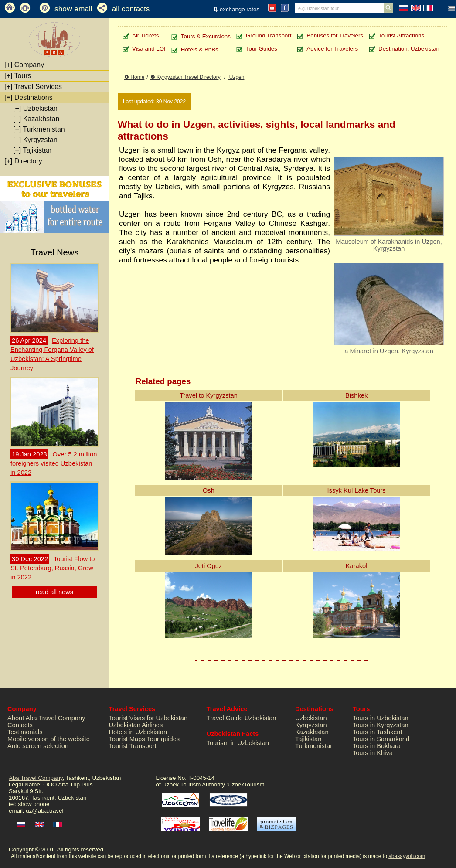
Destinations (29, 97)
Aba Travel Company (36, 778)
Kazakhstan (36, 119)
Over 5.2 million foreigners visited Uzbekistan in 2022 (54, 463)
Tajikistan (32, 150)
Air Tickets (145, 36)
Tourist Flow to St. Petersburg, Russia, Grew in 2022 (53, 568)
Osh (209, 490)
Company (24, 65)
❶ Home (134, 77)
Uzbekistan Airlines (136, 725)
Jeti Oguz (208, 566)
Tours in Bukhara (377, 746)
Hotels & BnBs (200, 49)
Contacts (20, 725)
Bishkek (356, 395)
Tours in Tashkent (378, 732)
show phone (34, 804)
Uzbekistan (35, 108)
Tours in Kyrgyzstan (381, 725)
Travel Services (33, 87)
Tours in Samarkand (381, 739)
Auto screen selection (38, 746)
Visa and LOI (149, 49)
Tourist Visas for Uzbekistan (148, 718)
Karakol (357, 566)
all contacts (131, 9)
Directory (23, 161)
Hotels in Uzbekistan (138, 732)
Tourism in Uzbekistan (238, 743)
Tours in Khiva (373, 753)
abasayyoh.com (407, 856)
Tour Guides (262, 49)
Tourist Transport (133, 746)
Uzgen (236, 77)
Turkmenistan (39, 129)
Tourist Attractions (401, 36)
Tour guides (163, 739)
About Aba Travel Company (46, 718)
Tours (18, 76)
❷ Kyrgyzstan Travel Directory (185, 77)
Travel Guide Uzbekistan (242, 718)
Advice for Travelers (332, 49)
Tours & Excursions (206, 36)
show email (73, 9)
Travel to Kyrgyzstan (209, 395)
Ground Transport (269, 36)
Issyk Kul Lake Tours (357, 490)
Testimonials (25, 732)
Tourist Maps (127, 739)
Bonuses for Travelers (335, 36)
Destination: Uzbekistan (409, 49)
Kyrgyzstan (35, 140)
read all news (54, 592)
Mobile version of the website (49, 739)
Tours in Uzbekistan (381, 718)
